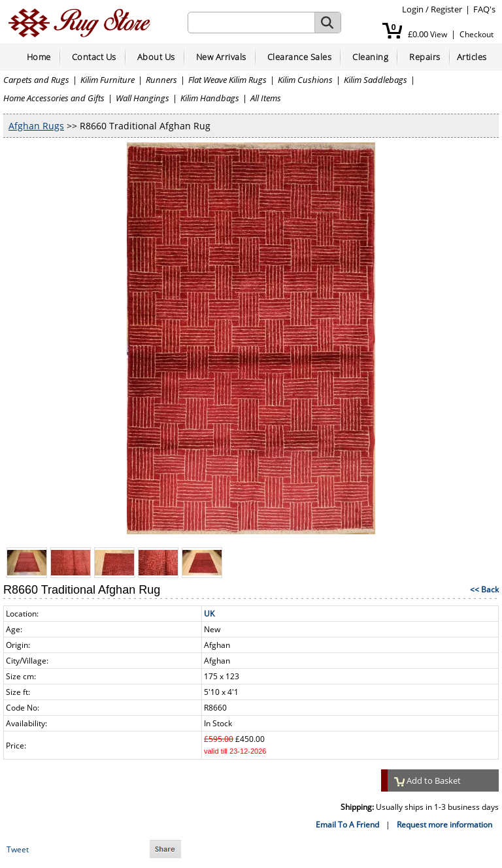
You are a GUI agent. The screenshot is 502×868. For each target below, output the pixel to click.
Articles (472, 57)
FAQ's (484, 9)
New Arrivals (221, 57)
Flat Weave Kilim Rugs (227, 80)
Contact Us (94, 57)
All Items (266, 98)
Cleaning (370, 57)
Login (413, 9)
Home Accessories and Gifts (54, 98)
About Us (156, 57)
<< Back (484, 589)
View (439, 34)
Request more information (444, 825)
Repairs (425, 57)
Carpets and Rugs (36, 80)
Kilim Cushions (305, 80)
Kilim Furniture (108, 80)
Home (39, 57)
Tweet (18, 849)
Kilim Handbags (210, 98)
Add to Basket (427, 780)
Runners (161, 80)
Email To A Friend (347, 825)
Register (446, 9)
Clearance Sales (300, 57)
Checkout (477, 34)
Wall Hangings (142, 98)
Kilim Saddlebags (376, 80)
